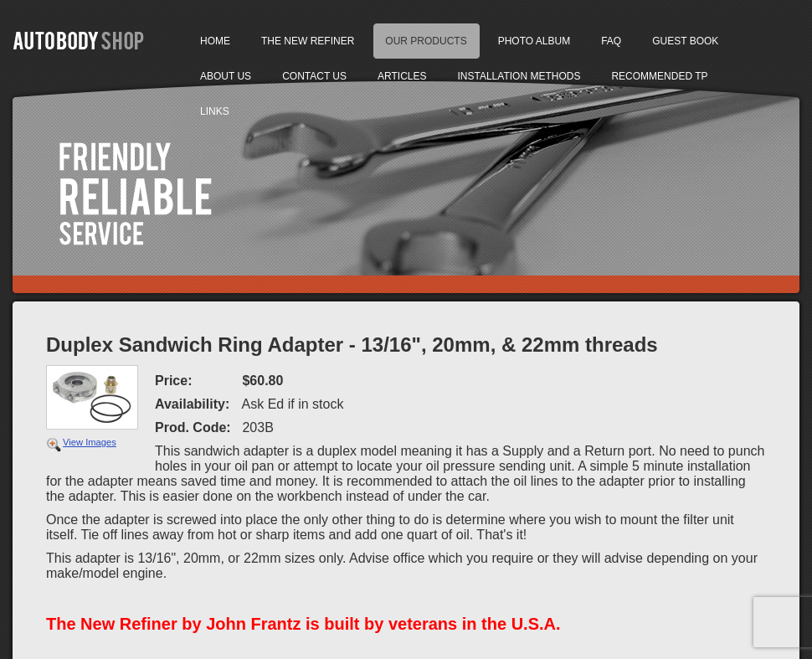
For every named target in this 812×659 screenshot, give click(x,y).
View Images (90, 442)
